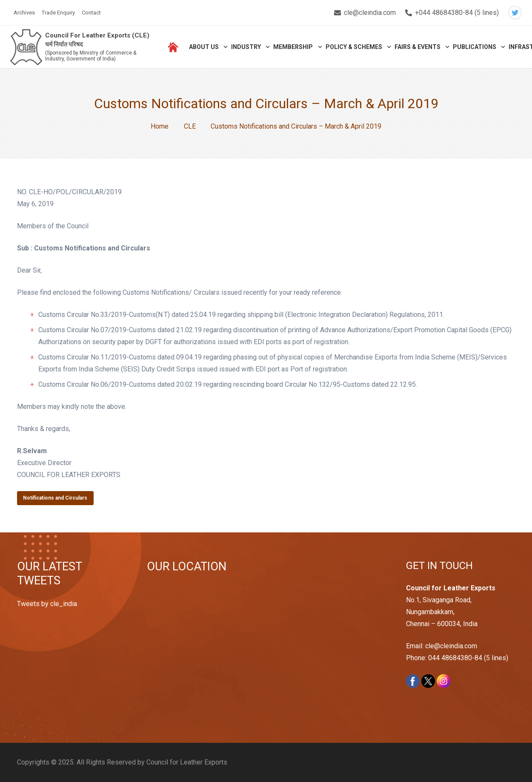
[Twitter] (515, 13)
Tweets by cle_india (47, 604)
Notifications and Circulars (55, 498)
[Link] (26, 47)
